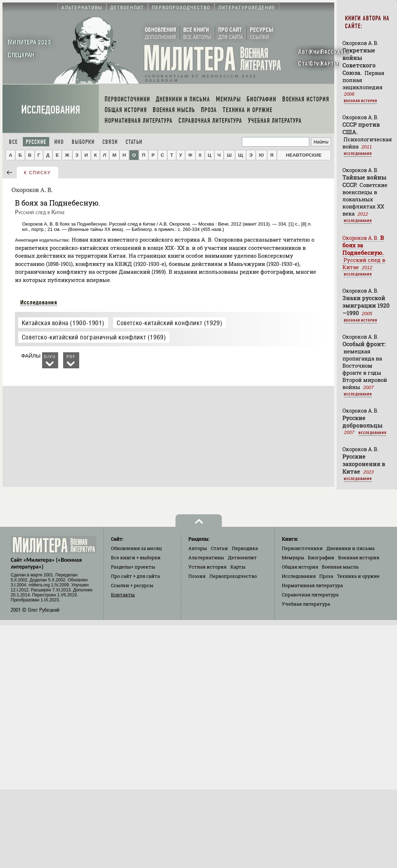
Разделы (133, 567)
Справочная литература (310, 595)
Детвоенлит (242, 557)
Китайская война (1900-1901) (63, 323)
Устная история (207, 567)
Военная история (360, 101)
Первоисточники (302, 548)
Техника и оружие (358, 576)
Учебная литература (306, 604)
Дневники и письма (350, 548)
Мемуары (293, 557)
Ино (59, 142)
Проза (326, 576)
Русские (36, 142)
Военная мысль (340, 567)
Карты (238, 567)
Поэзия (197, 576)
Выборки (83, 142)
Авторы (198, 548)
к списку (37, 173)
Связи (110, 142)
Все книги (136, 557)
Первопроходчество (233, 576)
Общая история (300, 567)
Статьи (134, 142)
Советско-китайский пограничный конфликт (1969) (94, 337)
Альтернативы (206, 557)
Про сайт (135, 576)
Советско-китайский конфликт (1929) (169, 323)
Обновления (136, 548)
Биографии (321, 557)
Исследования (51, 110)
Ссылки (132, 585)
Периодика (245, 548)
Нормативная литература (312, 585)
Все (13, 142)
